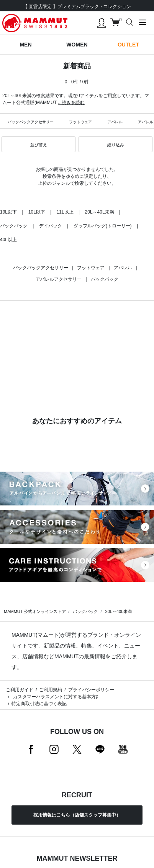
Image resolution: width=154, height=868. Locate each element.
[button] (38, 144)
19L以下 (8, 212)
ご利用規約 (51, 690)
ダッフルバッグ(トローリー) (103, 226)
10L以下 (37, 212)
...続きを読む (71, 103)
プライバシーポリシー (91, 690)
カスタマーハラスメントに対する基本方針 (56, 697)
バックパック (14, 226)
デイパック (51, 226)
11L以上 (65, 212)
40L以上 (8, 240)
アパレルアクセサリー (59, 279)
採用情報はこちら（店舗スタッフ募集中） (77, 815)
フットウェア (80, 122)
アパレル (115, 122)
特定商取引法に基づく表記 (39, 704)
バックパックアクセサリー (31, 122)
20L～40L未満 (100, 212)
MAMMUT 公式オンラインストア (35, 611)
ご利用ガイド (20, 690)
